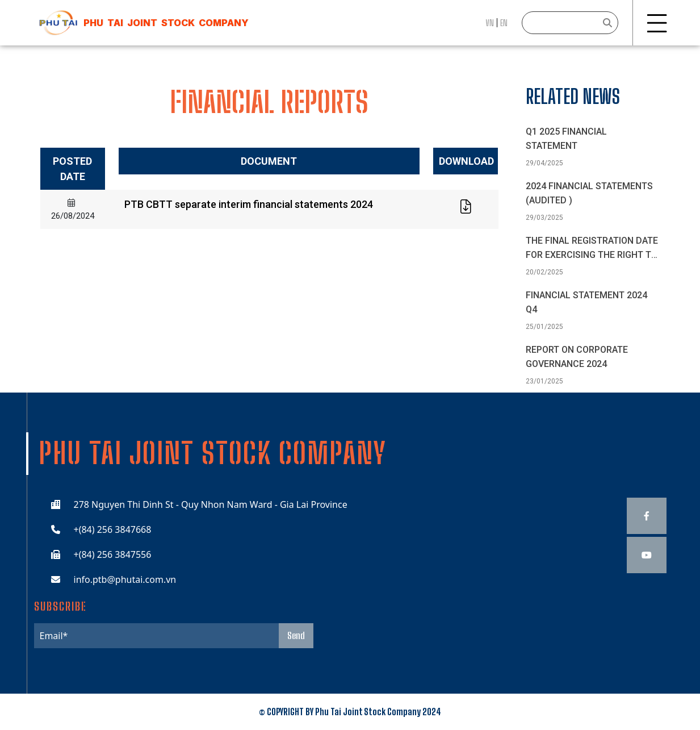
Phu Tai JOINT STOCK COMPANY (166, 23)
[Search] (570, 23)
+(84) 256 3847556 (113, 554)
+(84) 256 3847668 (113, 529)
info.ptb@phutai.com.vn (125, 579)
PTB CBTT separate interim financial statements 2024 (249, 204)
